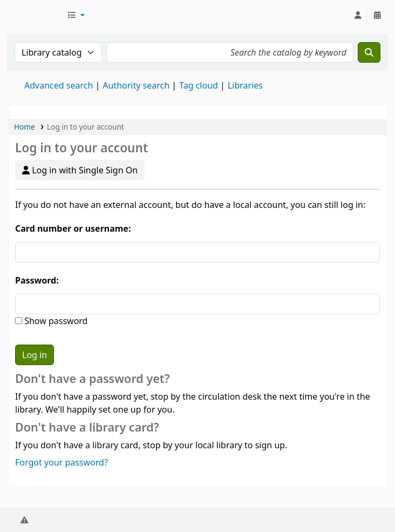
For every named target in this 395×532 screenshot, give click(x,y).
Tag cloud (199, 85)
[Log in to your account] (358, 15)
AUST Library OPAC (36, 15)
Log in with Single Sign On (80, 170)
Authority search (136, 85)
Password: (37, 280)
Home (25, 127)
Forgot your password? (62, 462)
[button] (76, 15)
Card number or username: (73, 228)
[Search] (369, 52)
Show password (55, 321)
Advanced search (59, 85)
